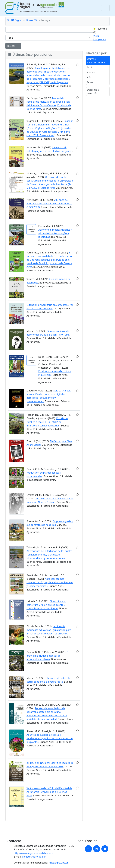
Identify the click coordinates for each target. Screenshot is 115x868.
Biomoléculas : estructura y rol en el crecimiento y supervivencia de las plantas (46, 605)
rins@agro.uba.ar (58, 863)
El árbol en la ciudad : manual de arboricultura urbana (47, 656)
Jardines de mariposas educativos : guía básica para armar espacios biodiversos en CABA (49, 630)
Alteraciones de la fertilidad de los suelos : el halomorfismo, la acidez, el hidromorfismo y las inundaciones (49, 555)
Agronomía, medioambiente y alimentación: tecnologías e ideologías (55, 233)
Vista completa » (100, 38)
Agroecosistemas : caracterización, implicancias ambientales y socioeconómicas (50, 582)
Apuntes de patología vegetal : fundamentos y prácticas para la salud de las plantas (50, 738)
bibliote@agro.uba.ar (34, 857)
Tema (90, 82)
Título (90, 67)
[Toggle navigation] (105, 8)
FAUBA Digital (14, 20)
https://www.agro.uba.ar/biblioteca (33, 853)
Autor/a (91, 72)
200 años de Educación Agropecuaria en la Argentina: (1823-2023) (49, 204)
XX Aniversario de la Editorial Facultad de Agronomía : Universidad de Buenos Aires (49, 792)
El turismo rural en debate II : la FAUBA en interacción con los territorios (47, 422)
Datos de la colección (93, 92)
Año (89, 77)
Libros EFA (32, 20)
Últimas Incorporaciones (96, 61)
